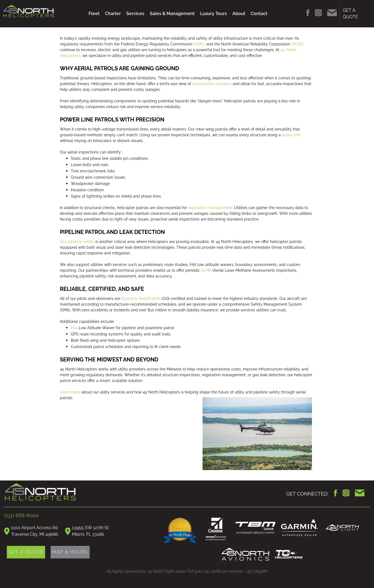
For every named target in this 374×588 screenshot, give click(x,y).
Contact (259, 14)
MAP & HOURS (70, 552)
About (239, 14)
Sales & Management (172, 14)
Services (135, 14)
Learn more (70, 392)
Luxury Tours (214, 14)
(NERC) (298, 44)
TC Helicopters (289, 554)
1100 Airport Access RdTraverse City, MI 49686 (35, 531)
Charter (113, 14)
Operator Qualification (141, 299)
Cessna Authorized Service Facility (216, 530)
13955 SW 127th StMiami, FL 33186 (90, 531)
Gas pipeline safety (77, 242)
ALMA (206, 270)
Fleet (94, 14)
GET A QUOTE (350, 14)
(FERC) (199, 44)
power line (291, 135)
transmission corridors (211, 84)
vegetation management (210, 208)
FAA (74, 328)
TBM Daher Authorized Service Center (255, 528)
